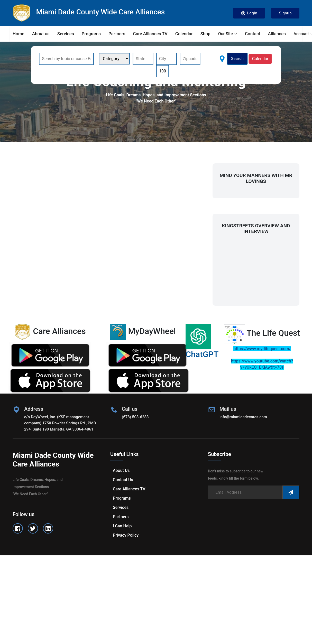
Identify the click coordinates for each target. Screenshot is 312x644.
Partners (117, 34)
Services (66, 34)
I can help (122, 526)
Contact (253, 34)
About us (41, 34)
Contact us (123, 480)
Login (249, 13)
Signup (285, 13)
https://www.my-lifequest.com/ (262, 349)
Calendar (184, 34)
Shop (205, 34)
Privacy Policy (126, 535)
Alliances (277, 34)
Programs (91, 34)
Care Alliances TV (150, 34)
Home (19, 34)
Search (237, 59)
